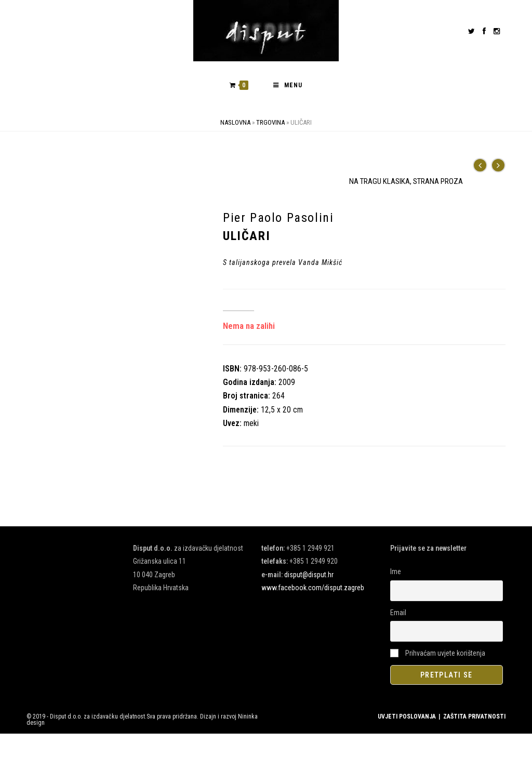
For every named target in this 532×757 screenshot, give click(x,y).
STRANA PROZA (438, 181)
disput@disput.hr (309, 575)
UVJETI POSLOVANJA (407, 716)
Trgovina (270, 122)
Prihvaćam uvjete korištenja (438, 653)
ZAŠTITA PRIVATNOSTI (474, 716)
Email (398, 613)
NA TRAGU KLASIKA (380, 181)
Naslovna (235, 122)
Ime (396, 572)
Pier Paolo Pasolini (278, 218)
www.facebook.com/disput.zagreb (313, 588)
